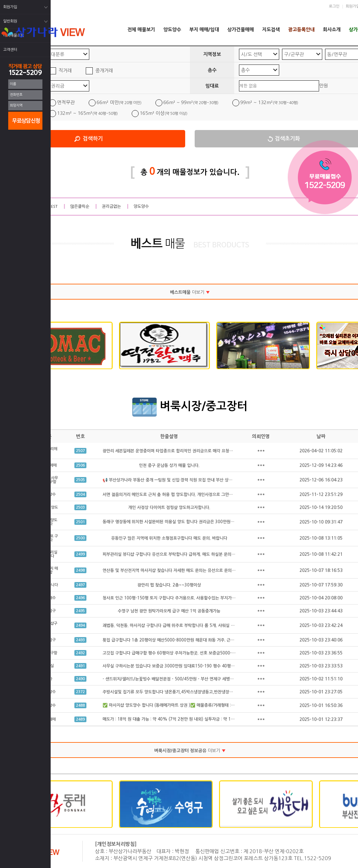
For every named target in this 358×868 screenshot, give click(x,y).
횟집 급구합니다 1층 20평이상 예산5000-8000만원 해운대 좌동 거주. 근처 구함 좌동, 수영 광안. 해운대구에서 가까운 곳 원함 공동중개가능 (225, 640)
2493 (80, 640)
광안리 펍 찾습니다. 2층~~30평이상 (169, 585)
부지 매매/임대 (204, 30)
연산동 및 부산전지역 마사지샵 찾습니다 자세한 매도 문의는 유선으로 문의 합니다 (173, 570)
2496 (80, 598)
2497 (80, 585)
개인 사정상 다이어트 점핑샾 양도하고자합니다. (169, 508)
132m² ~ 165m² (87, 113)
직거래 (65, 70)
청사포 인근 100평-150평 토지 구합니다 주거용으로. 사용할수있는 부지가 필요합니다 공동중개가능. (190, 598)
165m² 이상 (163, 113)
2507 (80, 451)
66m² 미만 (119, 102)
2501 (80, 522)
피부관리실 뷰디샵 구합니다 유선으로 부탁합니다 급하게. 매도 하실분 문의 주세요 (173, 554)
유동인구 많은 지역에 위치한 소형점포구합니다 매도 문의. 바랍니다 (169, 538)
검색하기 (93, 139)
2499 (80, 554)
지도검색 (271, 30)
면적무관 (66, 102)
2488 (80, 705)
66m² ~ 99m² (191, 102)
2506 (80, 465)
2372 (80, 692)
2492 (80, 653)
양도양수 (172, 30)
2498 (80, 570)
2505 (80, 480)
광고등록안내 (301, 30)
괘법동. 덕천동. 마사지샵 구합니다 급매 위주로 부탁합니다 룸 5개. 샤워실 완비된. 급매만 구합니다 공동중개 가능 (200, 626)
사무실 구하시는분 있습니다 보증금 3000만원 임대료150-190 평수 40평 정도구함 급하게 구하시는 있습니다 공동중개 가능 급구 (215, 666)
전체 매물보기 (141, 30)
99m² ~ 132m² (269, 102)
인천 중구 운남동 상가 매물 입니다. (169, 465)
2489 (80, 719)
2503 (80, 507)
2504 (80, 494)
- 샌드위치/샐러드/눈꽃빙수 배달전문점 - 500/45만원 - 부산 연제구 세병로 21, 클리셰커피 (182, 679)
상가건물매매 (241, 30)
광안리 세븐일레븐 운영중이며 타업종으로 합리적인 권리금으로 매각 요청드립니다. (174, 451)
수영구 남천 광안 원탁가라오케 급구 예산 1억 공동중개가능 (169, 611)
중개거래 (104, 70)
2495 (80, 611)
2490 (80, 679)
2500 (80, 538)
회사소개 (332, 30)
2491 (80, 666)
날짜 (321, 436)
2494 (80, 625)
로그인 (334, 6)
